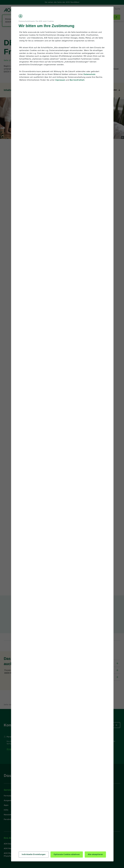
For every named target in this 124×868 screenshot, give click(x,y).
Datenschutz (89, 74)
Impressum (60, 80)
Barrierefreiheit (77, 80)
